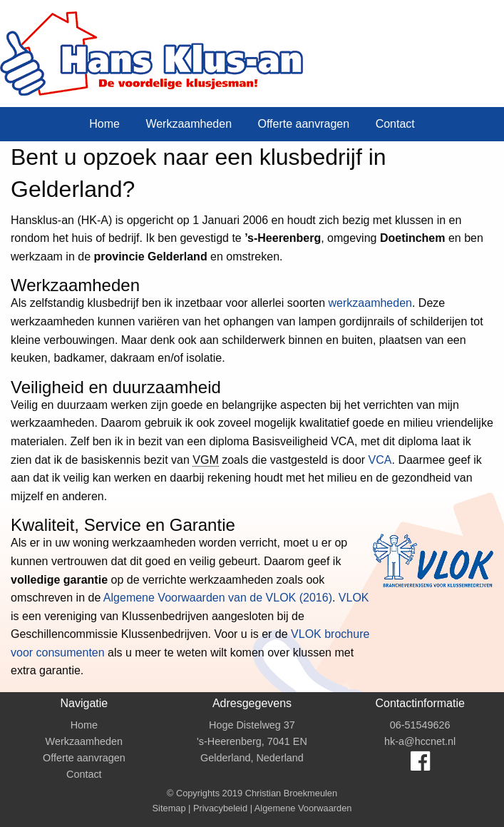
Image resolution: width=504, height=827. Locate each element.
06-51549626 (420, 725)
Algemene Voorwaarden (303, 808)
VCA (380, 460)
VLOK (354, 598)
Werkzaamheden (189, 124)
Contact (395, 124)
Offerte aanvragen (303, 124)
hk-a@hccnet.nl (420, 741)
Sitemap (169, 808)
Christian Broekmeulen (291, 793)
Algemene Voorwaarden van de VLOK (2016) (218, 598)
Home (104, 124)
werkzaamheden (370, 303)
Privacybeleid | (224, 808)
